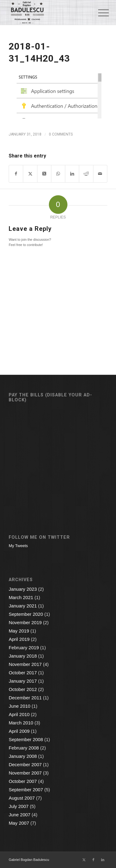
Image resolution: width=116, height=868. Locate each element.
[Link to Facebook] (93, 860)
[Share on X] (30, 174)
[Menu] (99, 13)
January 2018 (23, 656)
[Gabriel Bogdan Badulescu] (48, 12)
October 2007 (23, 781)
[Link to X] (84, 860)
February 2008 (24, 748)
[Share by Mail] (100, 174)
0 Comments (61, 134)
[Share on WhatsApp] (58, 174)
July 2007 (19, 806)
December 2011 (25, 698)
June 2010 (19, 706)
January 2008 (23, 756)
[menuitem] (99, 13)
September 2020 (26, 614)
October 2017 (23, 673)
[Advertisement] (58, 458)
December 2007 (25, 764)
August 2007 (22, 798)
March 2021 (21, 597)
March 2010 (21, 723)
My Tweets (18, 546)
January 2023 (23, 589)
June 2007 (19, 815)
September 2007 (26, 790)
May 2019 (19, 631)
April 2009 (19, 731)
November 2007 (25, 773)
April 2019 (19, 639)
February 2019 (24, 648)
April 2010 (19, 714)
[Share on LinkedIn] (72, 174)
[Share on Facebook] (16, 174)
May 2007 (19, 823)
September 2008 (26, 739)
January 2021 (23, 606)
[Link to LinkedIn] (103, 860)
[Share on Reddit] (86, 174)
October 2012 (23, 689)
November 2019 (25, 622)
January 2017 (23, 681)
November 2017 (25, 664)
